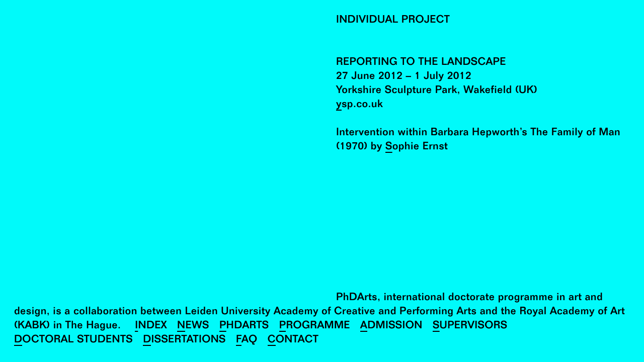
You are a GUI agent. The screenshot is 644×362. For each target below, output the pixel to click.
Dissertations (184, 341)
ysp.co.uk (359, 105)
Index (151, 327)
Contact (293, 341)
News (193, 327)
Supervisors (470, 327)
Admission (391, 327)
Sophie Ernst (417, 148)
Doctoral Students (73, 341)
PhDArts (244, 327)
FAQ (247, 341)
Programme (315, 327)
